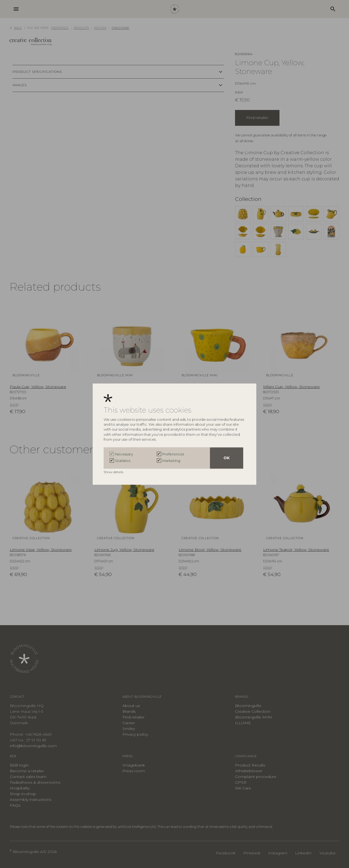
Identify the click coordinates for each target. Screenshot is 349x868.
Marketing (171, 461)
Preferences (173, 454)
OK (227, 458)
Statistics (123, 461)
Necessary (124, 454)
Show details (114, 472)
